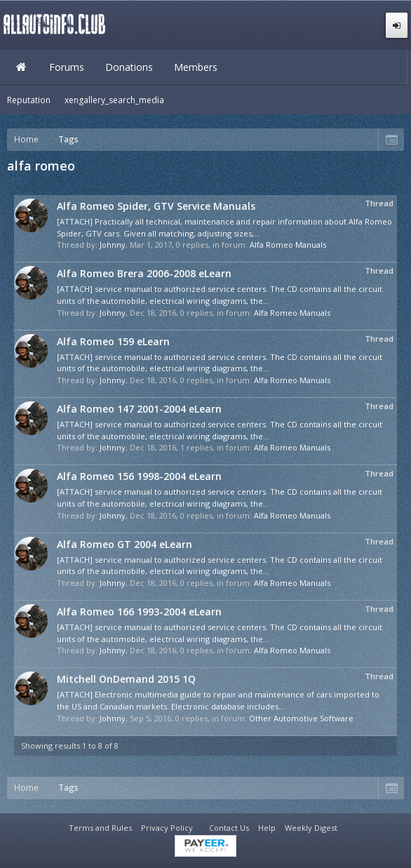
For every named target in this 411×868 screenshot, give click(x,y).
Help (267, 828)
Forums (67, 67)
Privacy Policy (167, 828)
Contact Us (229, 828)
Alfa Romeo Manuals (288, 245)
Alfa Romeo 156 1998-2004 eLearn (139, 476)
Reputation (29, 100)
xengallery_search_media (114, 100)
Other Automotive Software (301, 718)
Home (21, 67)
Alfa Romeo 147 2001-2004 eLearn (139, 409)
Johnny (113, 245)
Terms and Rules (100, 828)
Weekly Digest (311, 828)
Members (196, 67)
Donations (129, 67)
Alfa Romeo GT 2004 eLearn (124, 544)
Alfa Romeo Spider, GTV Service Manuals (156, 206)
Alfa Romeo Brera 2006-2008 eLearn (144, 273)
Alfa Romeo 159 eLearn (113, 341)
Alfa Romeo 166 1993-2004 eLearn (139, 612)
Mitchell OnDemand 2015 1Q (126, 679)
